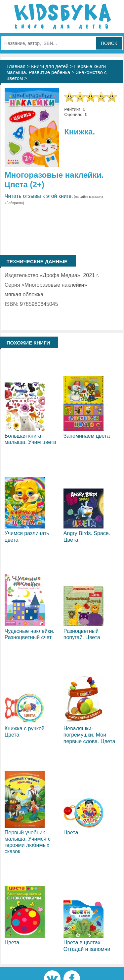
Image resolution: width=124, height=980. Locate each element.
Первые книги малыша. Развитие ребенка (56, 69)
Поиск (109, 43)
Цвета (71, 833)
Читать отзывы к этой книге (38, 196)
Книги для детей (50, 66)
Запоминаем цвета (87, 436)
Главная (16, 66)
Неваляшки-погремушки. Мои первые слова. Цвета (89, 735)
